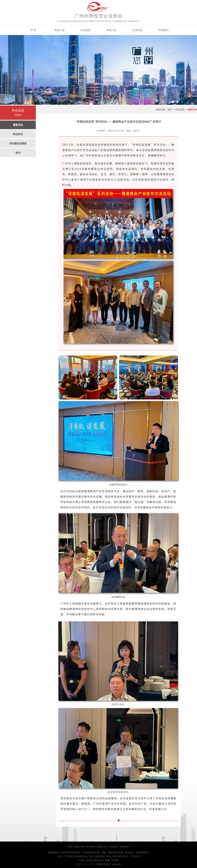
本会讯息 (85, 30)
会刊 (18, 153)
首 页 (33, 30)
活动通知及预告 (18, 143)
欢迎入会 (112, 30)
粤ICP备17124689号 (85, 864)
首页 (170, 110)
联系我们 (164, 30)
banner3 (98, 70)
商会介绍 (59, 30)
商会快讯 (18, 134)
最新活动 (18, 125)
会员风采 (138, 30)
